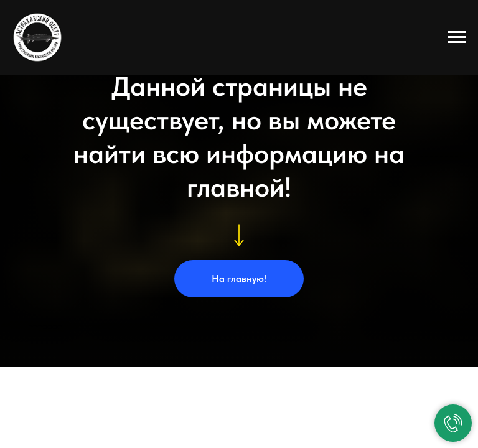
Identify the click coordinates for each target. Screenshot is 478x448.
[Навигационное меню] (457, 37)
